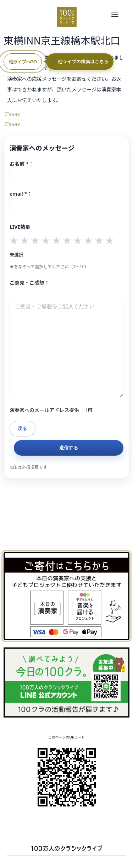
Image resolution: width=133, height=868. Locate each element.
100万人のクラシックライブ (67, 17)
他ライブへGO (23, 62)
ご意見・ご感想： (29, 283)
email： (65, 202)
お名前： (65, 172)
